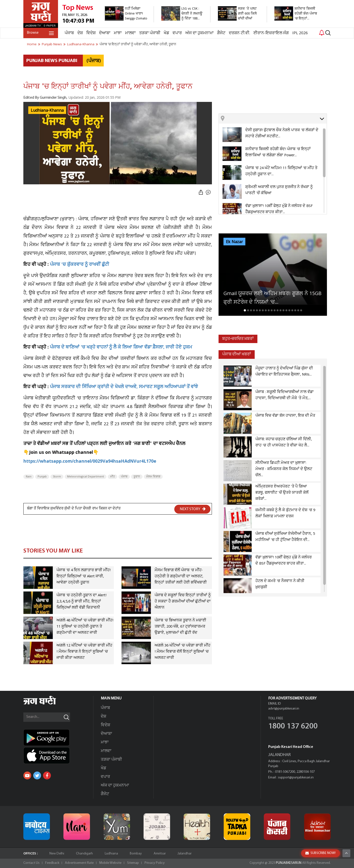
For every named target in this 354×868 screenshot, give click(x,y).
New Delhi (57, 854)
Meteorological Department (86, 477)
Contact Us (31, 863)
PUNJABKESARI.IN (289, 863)
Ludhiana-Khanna (47, 110)
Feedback (52, 863)
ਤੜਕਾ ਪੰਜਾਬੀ (150, 33)
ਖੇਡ (166, 33)
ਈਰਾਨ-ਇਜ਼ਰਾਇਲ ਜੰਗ (271, 33)
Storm (57, 477)
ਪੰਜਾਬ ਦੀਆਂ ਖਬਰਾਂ (237, 354)
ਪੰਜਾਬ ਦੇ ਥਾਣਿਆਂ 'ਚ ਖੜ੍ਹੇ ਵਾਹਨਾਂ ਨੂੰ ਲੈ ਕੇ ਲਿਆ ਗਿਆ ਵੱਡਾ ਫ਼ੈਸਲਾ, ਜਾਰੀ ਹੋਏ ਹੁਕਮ (121, 348)
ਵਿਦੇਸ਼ (91, 33)
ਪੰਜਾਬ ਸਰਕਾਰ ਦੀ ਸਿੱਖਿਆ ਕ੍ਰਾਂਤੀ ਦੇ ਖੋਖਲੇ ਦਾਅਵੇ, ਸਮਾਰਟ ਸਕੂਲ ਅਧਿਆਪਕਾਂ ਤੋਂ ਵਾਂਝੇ (124, 387)
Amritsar (160, 854)
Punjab (42, 477)
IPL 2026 (300, 33)
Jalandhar (184, 854)
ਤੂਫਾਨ (137, 477)
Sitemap (133, 863)
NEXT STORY (193, 509)
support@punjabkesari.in (296, 778)
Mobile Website (110, 863)
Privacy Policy (155, 863)
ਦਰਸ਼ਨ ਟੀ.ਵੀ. (239, 33)
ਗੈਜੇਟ (221, 33)
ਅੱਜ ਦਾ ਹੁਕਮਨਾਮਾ (199, 33)
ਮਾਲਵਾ (130, 33)
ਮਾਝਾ (118, 33)
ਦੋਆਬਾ (105, 33)
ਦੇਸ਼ (80, 33)
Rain (29, 477)
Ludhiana (111, 854)
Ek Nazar (234, 242)
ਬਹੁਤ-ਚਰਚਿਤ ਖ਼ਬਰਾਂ (238, 339)
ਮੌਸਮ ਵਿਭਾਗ (153, 477)
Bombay (136, 854)
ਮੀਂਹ (112, 477)
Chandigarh (84, 854)
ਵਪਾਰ (177, 33)
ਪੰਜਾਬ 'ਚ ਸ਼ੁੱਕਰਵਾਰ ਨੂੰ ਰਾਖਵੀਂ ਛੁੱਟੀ (80, 265)
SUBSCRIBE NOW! (320, 853)
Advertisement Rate (79, 863)
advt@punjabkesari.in (284, 709)
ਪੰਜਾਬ (69, 33)
